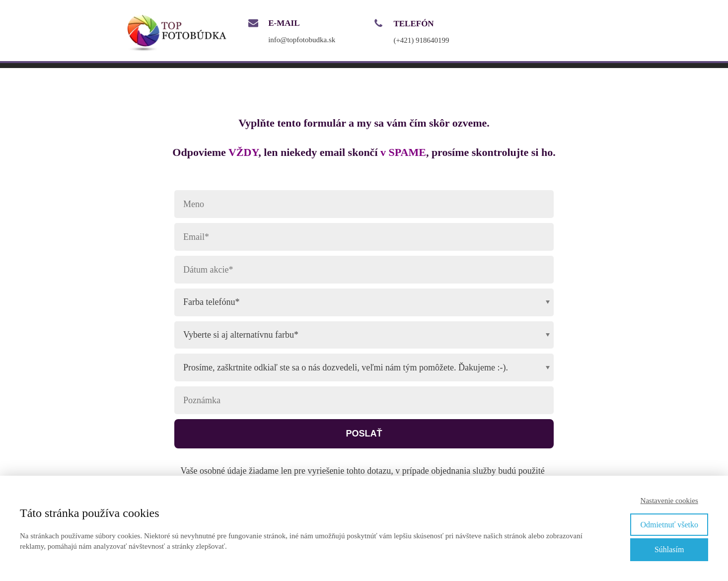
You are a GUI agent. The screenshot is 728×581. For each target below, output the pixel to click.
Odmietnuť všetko (669, 525)
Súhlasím (669, 549)
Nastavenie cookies (669, 501)
